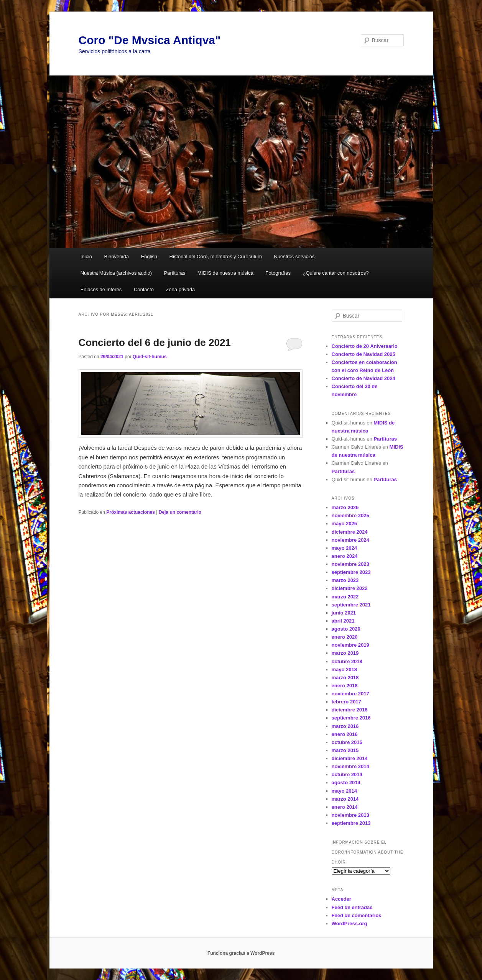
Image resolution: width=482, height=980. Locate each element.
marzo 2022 (345, 597)
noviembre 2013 (350, 815)
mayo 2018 (345, 669)
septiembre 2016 (351, 718)
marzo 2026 (345, 507)
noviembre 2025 (350, 515)
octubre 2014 (347, 774)
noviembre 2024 (350, 540)
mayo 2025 (345, 524)
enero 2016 (345, 734)
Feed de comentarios (357, 915)
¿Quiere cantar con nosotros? (336, 273)
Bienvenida (117, 256)
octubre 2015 (347, 742)
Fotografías (278, 273)
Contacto (144, 289)
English (149, 256)
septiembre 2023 (351, 572)
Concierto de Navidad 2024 (364, 378)
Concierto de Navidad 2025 (364, 354)
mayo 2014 (345, 791)
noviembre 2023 (350, 564)
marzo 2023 (345, 580)
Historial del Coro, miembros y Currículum (216, 256)
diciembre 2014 (350, 758)
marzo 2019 (345, 653)
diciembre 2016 (350, 710)
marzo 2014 (345, 799)
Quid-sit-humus (150, 357)
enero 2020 (345, 637)
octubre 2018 (347, 661)
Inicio (86, 256)
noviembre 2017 (350, 694)
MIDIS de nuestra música (225, 273)
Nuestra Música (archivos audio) (116, 273)
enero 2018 (345, 686)
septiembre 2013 (351, 823)
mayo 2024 (345, 548)
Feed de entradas (352, 907)
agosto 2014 (346, 783)
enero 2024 (345, 556)
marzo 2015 (345, 750)
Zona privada (180, 289)
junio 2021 (344, 613)
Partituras (175, 273)
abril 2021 (343, 621)
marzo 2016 (345, 726)
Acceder (341, 899)
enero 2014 (345, 807)
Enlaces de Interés (101, 289)
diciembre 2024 (350, 532)
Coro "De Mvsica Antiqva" (150, 40)
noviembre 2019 (350, 645)
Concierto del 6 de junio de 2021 (155, 343)
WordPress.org (350, 923)
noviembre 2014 (350, 766)
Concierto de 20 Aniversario (365, 346)
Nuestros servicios (294, 256)
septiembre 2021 (351, 605)
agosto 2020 (346, 629)
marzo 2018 (345, 678)
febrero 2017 (346, 702)
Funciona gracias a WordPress (241, 953)
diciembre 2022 (350, 588)
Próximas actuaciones (131, 512)
